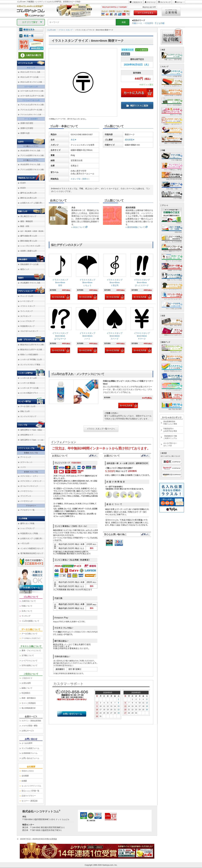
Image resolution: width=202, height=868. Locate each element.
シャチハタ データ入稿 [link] (29, 388)
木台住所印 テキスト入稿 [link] (30, 151)
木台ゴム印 (31, 68)
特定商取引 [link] (26, 693)
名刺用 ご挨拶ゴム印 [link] (28, 251)
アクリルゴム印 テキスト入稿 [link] (32, 105)
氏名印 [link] (23, 183)
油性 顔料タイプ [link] (31, 430)
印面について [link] (27, 606)
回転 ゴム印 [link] (25, 411)
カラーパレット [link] (27, 462)
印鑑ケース (137, 23)
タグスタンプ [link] (26, 316)
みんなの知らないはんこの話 (170, 444)
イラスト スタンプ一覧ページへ (101, 429)
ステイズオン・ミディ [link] (29, 476)
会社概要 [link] (25, 776)
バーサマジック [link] (27, 501)
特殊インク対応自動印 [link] (29, 355)
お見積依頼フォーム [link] (30, 753)
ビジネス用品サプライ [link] (29, 393)
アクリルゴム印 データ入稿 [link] (31, 110)
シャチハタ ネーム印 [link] (28, 378)
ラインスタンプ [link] (27, 311)
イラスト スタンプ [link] (28, 306)
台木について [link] (27, 611)
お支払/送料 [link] (26, 683)
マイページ (151, 2)
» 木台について (78, 227)
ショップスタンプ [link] (27, 321)
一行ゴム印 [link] (25, 543)
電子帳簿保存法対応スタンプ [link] (32, 553)
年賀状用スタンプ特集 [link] (29, 533)
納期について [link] (27, 688)
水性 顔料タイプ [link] (27, 435)
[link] (60, 277)
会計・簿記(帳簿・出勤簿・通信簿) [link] (32, 231)
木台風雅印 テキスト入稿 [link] (30, 283)
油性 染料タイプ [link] (32, 440)
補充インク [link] (25, 269)
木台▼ (74, 140)
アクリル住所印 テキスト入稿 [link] (32, 155)
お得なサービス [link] (28, 731)
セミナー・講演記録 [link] (30, 801)
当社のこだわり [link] (28, 771)
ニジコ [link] (23, 467)
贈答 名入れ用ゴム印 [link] (28, 198)
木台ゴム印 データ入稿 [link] (29, 77)
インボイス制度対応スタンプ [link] (32, 548)
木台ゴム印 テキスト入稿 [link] (30, 72)
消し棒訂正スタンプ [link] (28, 216)
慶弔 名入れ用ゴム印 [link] (28, 193)
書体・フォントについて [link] (31, 650)
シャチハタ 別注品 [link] (28, 383)
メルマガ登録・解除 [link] (30, 726)
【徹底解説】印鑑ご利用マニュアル (170, 437)
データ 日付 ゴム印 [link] (28, 406)
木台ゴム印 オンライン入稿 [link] (31, 82)
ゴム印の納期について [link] (30, 621)
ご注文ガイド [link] (27, 678)
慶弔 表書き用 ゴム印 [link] (29, 236)
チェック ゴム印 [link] (27, 296)
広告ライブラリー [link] (29, 796)
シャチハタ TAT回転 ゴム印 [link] (31, 359)
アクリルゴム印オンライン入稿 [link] (31, 115)
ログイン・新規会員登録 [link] (31, 721)
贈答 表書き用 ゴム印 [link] (29, 241)
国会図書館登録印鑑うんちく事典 (170, 423)
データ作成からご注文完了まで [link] (31, 638)
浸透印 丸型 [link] (25, 133)
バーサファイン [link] (27, 491)
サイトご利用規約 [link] (29, 703)
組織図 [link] (24, 781)
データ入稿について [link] (30, 634)
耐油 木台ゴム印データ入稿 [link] (31, 349)
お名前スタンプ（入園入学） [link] (32, 203)
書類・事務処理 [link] (27, 221)
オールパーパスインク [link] (29, 486)
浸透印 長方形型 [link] (27, 123)
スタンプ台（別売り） (81, 179)
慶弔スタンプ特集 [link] (27, 523)
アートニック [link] (26, 457)
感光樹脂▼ (130, 140)
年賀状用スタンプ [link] (27, 326)
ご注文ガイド (137, 2)
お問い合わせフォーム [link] (30, 758)
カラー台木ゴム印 (31, 87)
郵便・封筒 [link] (25, 226)
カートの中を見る (145, 13)
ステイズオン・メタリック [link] (31, 481)
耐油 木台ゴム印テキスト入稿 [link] (32, 345)
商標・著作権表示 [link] (29, 698)
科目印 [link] (23, 188)
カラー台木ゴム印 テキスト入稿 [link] (32, 91)
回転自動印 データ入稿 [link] (29, 264)
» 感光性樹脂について (135, 227)
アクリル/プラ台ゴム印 (31, 100)
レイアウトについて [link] (30, 661)
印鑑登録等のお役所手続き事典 (170, 430)
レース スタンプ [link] (27, 301)
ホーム (180, 2)
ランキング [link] (26, 616)
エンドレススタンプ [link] (28, 416)
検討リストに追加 (137, 106)
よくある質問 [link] (27, 743)
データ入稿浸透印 (31, 119)
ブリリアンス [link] (26, 496)
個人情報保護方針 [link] (29, 708)
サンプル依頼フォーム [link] (30, 748)
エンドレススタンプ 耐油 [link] (30, 365)
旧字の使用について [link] (30, 665)
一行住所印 (148, 23)
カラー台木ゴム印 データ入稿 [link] (32, 96)
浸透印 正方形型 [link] (27, 128)
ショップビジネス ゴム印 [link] (30, 246)
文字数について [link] (28, 655)
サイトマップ (165, 2)
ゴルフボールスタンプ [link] (29, 331)
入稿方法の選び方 (31, 55)
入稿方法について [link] (29, 601)
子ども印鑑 (159, 23)
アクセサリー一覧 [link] (27, 510)
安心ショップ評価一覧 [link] (30, 791)
